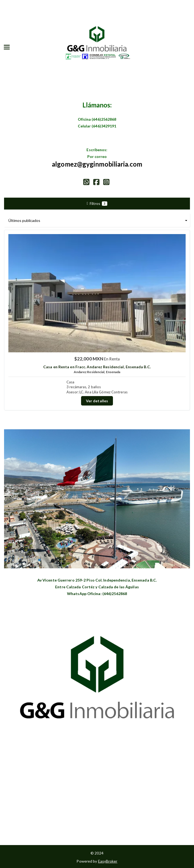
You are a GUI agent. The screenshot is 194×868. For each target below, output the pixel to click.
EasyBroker (108, 861)
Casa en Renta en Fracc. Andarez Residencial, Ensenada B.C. (97, 367)
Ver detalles (97, 401)
